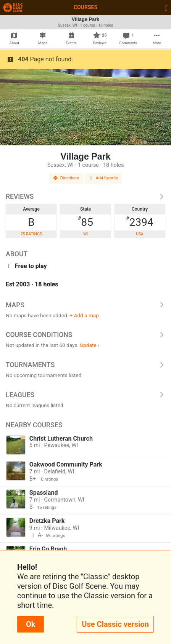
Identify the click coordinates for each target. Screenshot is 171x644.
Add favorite (103, 178)
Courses (85, 7)
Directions (66, 178)
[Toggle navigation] (166, 8)
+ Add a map (84, 315)
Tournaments (85, 365)
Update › (90, 345)
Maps (85, 305)
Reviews (85, 197)
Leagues (85, 395)
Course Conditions (85, 335)
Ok (31, 624)
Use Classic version (115, 624)
